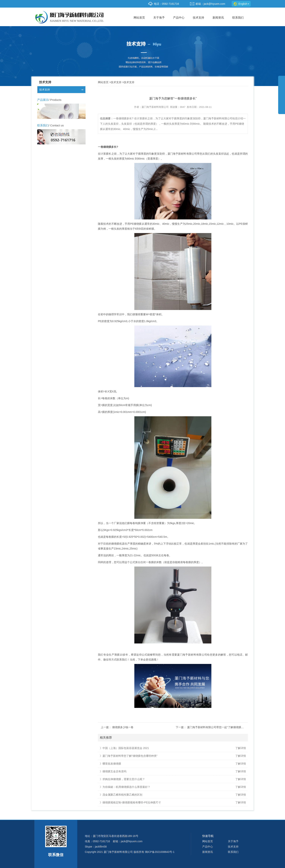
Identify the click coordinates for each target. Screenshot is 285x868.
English (241, 4)
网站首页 (139, 18)
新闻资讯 (218, 18)
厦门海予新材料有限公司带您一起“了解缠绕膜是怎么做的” (221, 727)
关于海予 (159, 18)
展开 (282, 97)
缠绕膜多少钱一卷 (123, 727)
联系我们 (238, 18)
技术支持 (198, 18)
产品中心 (179, 18)
